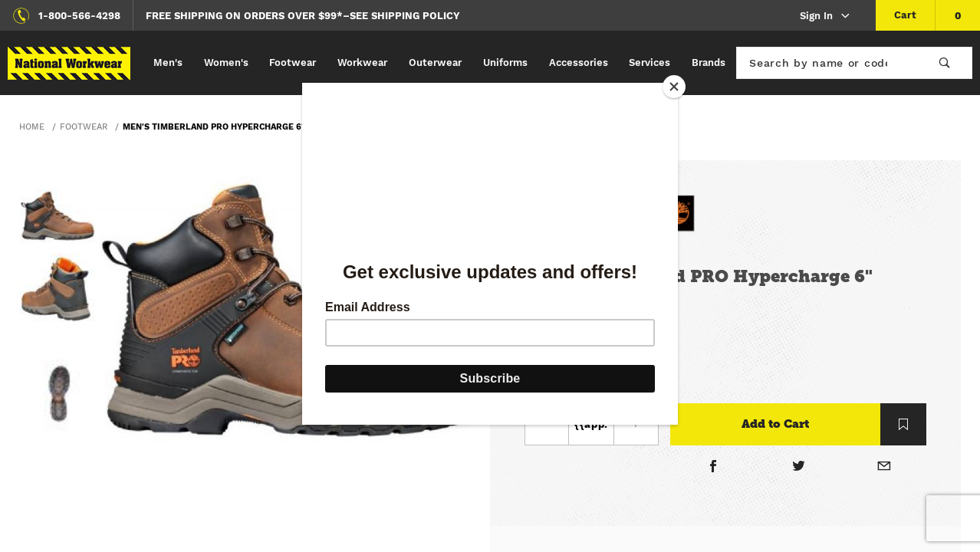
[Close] (674, 87)
